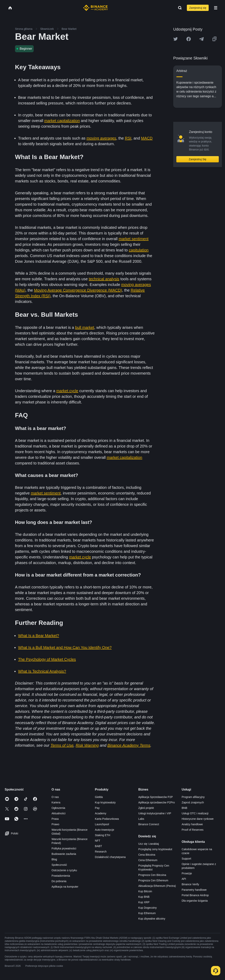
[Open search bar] (179, 8)
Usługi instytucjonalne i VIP (155, 813)
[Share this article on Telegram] (201, 39)
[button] (216, 8)
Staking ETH (103, 835)
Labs (141, 819)
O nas (55, 797)
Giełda (99, 797)
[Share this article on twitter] (176, 39)
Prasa (55, 819)
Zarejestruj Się (198, 159)
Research (101, 852)
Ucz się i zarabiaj (149, 844)
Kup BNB (144, 897)
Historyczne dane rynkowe (198, 819)
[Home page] (95, 8)
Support (186, 859)
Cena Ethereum (148, 860)
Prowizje (187, 873)
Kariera (56, 802)
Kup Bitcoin (145, 891)
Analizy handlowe (192, 824)
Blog (54, 859)
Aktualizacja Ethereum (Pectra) (157, 886)
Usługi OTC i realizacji (195, 813)
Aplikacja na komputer (65, 887)
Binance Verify (190, 884)
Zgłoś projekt (146, 808)
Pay (97, 808)
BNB (184, 808)
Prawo (55, 824)
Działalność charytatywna (110, 857)
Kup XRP (144, 902)
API (184, 879)
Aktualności (59, 813)
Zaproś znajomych (193, 802)
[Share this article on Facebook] (189, 39)
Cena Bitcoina (147, 855)
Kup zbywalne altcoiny (152, 919)
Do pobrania (59, 881)
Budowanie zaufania (64, 854)
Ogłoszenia (58, 808)
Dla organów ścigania (195, 901)
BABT (99, 846)
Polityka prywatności (64, 848)
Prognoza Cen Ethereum (153, 880)
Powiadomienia (61, 876)
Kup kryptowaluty (105, 802)
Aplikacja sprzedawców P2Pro (156, 802)
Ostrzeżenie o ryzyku (64, 870)
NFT (98, 841)
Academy (101, 813)
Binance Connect (149, 824)
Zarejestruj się (198, 8)
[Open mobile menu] (216, 8)
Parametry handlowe (194, 890)
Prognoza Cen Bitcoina (152, 875)
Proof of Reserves (192, 830)
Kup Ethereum (147, 913)
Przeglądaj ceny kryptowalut (155, 849)
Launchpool (102, 824)
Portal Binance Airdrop (195, 895)
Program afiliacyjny (193, 797)
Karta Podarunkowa (107, 819)
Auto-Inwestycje (105, 830)
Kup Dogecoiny (147, 908)
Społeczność (59, 865)
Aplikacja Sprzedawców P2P (155, 797)
